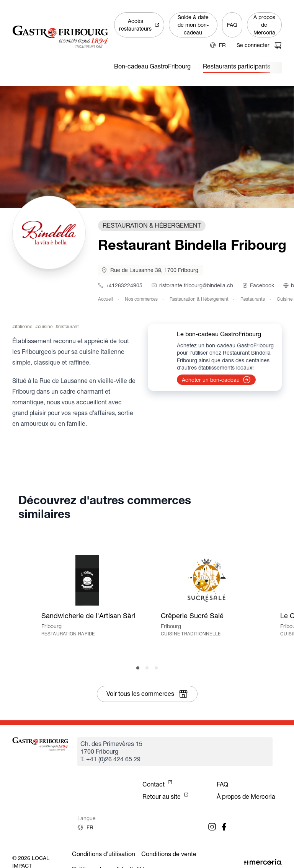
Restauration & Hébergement (199, 299)
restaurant (69, 327)
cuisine (45, 327)
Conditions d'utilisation (104, 854)
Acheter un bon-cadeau (216, 380)
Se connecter (253, 45)
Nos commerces (141, 299)
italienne (24, 327)
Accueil (105, 299)
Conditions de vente (169, 854)
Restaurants (253, 299)
